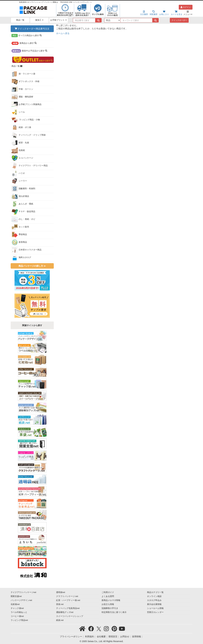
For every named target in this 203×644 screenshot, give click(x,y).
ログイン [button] (186, 7)
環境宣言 (113, 637)
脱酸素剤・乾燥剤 (23, 189)
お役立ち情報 (108, 604)
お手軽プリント (58, 20)
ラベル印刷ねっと (19, 612)
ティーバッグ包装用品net (68, 608)
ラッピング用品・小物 (26, 120)
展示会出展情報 (154, 604)
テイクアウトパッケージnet (24, 592)
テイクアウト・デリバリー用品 (30, 166)
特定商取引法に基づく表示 (114, 612)
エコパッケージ (22, 158)
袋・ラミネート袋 (23, 74)
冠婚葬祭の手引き (110, 608)
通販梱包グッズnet (65, 612)
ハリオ (18, 173)
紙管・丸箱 (20, 143)
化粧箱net (15, 604)
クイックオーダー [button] (179, 20)
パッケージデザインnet (21, 600)
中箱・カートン (22, 89)
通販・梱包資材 (22, 97)
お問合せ (125, 637)
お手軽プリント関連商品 (26, 105)
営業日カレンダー (155, 612)
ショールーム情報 (155, 608)
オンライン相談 (154, 596)
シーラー (19, 181)
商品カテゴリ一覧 (155, 592)
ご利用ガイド (108, 592)
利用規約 (89, 637)
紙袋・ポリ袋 (21, 128)
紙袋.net (60, 620)
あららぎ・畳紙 (22, 204)
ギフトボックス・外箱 (25, 82)
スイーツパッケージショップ (70, 616)
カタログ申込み (154, 600)
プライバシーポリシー (71, 637)
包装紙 (18, 150)
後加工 (39, 20)
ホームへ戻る (63, 33)
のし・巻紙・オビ (23, 219)
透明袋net (61, 592)
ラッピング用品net (19, 620)
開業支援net (16, 596)
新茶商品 (19, 242)
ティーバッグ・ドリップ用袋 (29, 135)
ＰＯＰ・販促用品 (23, 212)
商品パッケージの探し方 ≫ (32, 266)
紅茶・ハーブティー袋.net (68, 600)
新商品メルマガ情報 (111, 600)
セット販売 (20, 227)
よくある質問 (108, 596)
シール (18, 112)
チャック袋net (17, 608)
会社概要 (101, 637)
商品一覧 (20, 20)
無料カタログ (21, 258)
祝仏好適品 (20, 196)
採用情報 (137, 637)
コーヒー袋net (17, 616)
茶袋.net (60, 604)
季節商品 (19, 235)
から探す (27, 36)
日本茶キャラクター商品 (26, 250)
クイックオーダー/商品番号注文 (32, 29)
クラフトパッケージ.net (67, 596)
